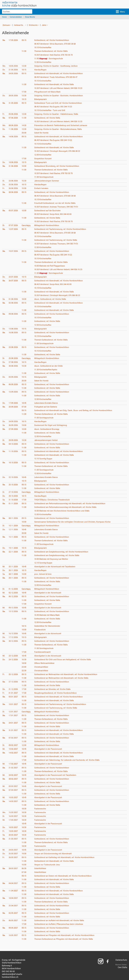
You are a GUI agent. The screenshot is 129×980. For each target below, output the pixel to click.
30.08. (14, 366)
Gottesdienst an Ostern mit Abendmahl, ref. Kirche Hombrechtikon (65, 876)
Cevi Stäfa (122, 968)
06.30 (25, 869)
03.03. (14, 786)
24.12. (14, 660)
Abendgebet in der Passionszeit (49, 749)
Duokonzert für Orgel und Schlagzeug (52, 425)
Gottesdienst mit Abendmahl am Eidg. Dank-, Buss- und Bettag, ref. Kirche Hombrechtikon (75, 411)
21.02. (14, 768)
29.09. (14, 440)
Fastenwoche (41, 809)
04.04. (14, 883)
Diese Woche (30, 17)
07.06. (14, 118)
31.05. (14, 103)
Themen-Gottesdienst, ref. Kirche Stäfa (52, 51)
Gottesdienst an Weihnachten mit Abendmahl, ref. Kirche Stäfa (63, 678)
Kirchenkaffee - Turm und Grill (51, 110)
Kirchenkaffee (44, 48)
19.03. (14, 831)
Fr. (4, 114)
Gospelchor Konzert (44, 159)
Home (4, 17)
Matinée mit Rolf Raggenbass (51, 266)
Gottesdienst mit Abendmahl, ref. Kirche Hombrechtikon (60, 74)
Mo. (4, 66)
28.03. (14, 869)
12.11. (14, 530)
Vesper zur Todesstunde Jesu (48, 865)
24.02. (14, 775)
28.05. (14, 96)
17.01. (14, 716)
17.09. (14, 403)
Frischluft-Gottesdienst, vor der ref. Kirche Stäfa (56, 203)
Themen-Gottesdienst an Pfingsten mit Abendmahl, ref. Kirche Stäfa (65, 939)
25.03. (14, 854)
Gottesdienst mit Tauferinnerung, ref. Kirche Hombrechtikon (62, 229)
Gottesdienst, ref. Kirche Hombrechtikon (53, 40)
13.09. (14, 392)
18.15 (25, 70)
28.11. (14, 574)
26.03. (14, 858)
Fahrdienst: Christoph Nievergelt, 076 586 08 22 (59, 151)
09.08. (14, 314)
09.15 (25, 40)
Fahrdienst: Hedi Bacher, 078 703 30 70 (55, 55)
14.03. (14, 801)
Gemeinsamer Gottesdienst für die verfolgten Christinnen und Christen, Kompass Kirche (74, 522)
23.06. (14, 181)
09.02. (14, 745)
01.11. (14, 504)
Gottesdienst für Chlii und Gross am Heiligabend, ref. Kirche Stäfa (64, 660)
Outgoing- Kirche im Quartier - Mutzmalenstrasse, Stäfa (60, 129)
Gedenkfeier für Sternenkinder (48, 626)
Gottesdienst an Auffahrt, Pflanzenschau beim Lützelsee (60, 924)
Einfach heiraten (42, 188)
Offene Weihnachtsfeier (45, 663)
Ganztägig (27, 225)
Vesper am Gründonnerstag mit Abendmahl (54, 854)
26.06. (14, 188)
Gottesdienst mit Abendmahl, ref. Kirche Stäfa (56, 85)
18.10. (14, 463)
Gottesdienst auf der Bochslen (49, 211)
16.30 (25, 660)
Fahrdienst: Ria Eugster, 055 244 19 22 (55, 107)
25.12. (14, 674)
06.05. (14, 921)
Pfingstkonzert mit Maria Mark (49, 92)
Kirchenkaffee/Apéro (47, 370)
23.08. (14, 347)
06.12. (14, 597)
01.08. (14, 299)
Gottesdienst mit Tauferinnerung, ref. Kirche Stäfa (57, 240)
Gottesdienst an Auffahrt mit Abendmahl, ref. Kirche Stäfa (61, 921)
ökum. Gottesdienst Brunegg (48, 429)
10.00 (25, 166)
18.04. (14, 898)
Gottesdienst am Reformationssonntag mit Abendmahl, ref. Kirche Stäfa (67, 507)
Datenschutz (121, 960)
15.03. (14, 813)
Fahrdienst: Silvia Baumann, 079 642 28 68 (57, 44)
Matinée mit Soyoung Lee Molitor (53, 559)
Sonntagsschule (45, 177)
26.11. (14, 570)
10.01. (14, 704)
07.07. (14, 225)
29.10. (14, 496)
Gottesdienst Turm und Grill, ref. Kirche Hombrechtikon (59, 103)
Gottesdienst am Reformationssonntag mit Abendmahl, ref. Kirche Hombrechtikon (72, 504)
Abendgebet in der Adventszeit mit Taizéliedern (56, 567)
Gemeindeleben (16, 17)
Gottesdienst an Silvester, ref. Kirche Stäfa (54, 689)
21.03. (14, 839)
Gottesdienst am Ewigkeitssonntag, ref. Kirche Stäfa (58, 556)
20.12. (14, 641)
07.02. (14, 738)
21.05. (14, 70)
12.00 (25, 745)
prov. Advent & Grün (44, 574)
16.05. (14, 935)
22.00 (25, 667)
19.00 (25, 425)
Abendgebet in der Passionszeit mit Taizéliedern (56, 775)
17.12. (14, 637)
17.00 (25, 92)
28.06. (14, 192)
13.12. (14, 612)
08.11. (14, 518)
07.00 (25, 407)
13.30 (25, 66)
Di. (4, 181)
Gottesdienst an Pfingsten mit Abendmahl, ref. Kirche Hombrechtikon (66, 935)
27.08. (14, 362)
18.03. (14, 827)
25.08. (14, 358)
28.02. (14, 779)
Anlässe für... (19, 25)
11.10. (14, 451)
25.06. (14, 185)
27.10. (14, 492)
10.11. (14, 526)
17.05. (14, 40)
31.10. (14, 500)
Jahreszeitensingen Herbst (47, 440)
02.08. (14, 303)
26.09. (14, 425)
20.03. (14, 835)
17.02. (14, 764)
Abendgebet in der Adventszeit (49, 593)
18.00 (25, 299)
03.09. (14, 377)
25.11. (14, 567)
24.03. (14, 850)
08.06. (14, 125)
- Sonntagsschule (50, 59)
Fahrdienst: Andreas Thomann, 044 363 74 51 (58, 207)
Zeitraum (6, 25)
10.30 (25, 366)
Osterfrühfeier (41, 869)
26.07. (14, 281)
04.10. (14, 444)
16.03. (14, 816)
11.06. (14, 129)
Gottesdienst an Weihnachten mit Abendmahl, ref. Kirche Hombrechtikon (68, 674)
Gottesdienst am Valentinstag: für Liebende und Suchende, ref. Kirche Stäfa (69, 760)
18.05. (14, 66)
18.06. (14, 162)
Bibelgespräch (41, 99)
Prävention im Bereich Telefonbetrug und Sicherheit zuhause (62, 125)
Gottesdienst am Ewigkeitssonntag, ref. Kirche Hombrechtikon (63, 552)
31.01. (14, 730)
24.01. (14, 723)
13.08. (14, 329)
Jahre (44, 25)
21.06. (14, 166)
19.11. (14, 548)
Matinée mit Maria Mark (48, 615)
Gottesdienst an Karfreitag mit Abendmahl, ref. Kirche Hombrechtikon (66, 858)
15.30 (25, 181)
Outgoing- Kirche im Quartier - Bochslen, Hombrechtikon (60, 96)
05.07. (14, 211)
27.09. (14, 429)
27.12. (14, 682)
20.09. (14, 407)
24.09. (14, 422)
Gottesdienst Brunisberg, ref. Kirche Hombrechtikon (58, 166)
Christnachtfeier (42, 667)
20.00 (25, 133)
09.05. (14, 928)
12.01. (14, 712)
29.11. (14, 578)
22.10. (14, 477)
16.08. (14, 333)
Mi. (4, 567)
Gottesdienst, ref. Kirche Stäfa (48, 118)
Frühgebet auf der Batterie (47, 407)
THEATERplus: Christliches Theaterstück (53, 500)
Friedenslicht (41, 630)
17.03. (14, 820)
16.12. (14, 634)
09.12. (14, 608)
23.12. (14, 656)
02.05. (14, 913)
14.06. (14, 137)
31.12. (14, 689)
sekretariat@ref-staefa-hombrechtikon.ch (12, 976)
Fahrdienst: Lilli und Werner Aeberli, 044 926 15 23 (60, 88)
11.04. (14, 891)
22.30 (25, 671)
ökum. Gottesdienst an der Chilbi (50, 366)
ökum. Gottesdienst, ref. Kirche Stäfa (51, 299)
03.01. (14, 697)
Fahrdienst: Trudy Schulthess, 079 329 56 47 (58, 77)
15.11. (14, 537)
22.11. (14, 552)
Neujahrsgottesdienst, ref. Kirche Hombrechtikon (57, 693)
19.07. (14, 251)
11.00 (25, 51)
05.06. (14, 114)
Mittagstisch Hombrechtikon (48, 225)
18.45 (25, 403)
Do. (4, 70)
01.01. (14, 693)
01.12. (14, 589)
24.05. (14, 74)
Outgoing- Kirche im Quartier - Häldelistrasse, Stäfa (58, 114)
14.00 (25, 125)
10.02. (14, 749)
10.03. (14, 798)
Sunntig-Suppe (44, 459)
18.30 (25, 809)
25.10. (14, 485)
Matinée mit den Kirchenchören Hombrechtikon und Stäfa (64, 511)
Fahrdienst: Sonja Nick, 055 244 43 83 (55, 214)
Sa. (4, 299)
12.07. (14, 229)
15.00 (25, 188)
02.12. (14, 593)
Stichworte (33, 25)
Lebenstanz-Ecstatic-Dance (47, 403)
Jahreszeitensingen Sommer (48, 181)
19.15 (25, 99)
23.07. (14, 277)
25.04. (14, 906)
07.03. (14, 790)
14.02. (14, 753)
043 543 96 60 (8, 971)
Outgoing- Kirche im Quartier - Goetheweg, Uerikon (57, 66)
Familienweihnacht (43, 652)
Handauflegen (41, 70)
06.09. (14, 385)
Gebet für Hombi (42, 133)
